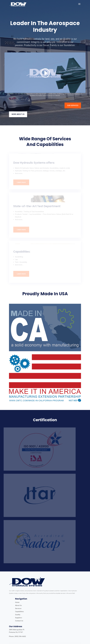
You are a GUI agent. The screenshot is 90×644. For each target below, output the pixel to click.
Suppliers (19, 618)
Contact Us (19, 621)
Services (18, 608)
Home (17, 602)
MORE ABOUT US (18, 114)
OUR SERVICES (73, 105)
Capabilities (19, 612)
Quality (18, 615)
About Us (18, 605)
